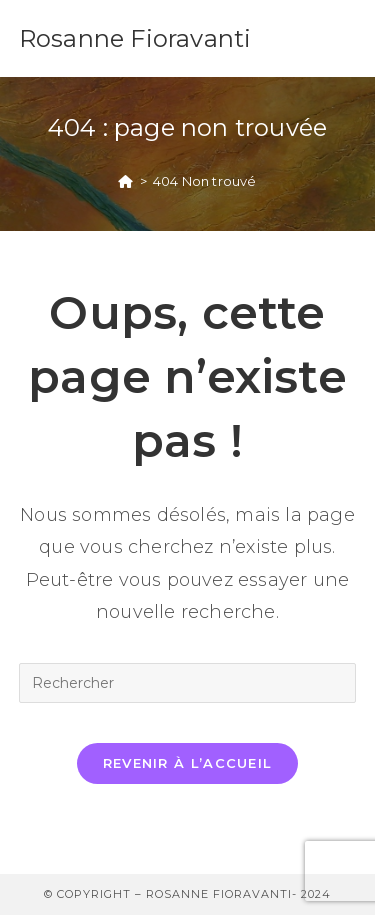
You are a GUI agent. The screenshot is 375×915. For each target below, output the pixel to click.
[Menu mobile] (346, 38)
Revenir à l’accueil (188, 763)
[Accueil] (125, 181)
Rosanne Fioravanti (135, 38)
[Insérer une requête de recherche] (188, 683)
